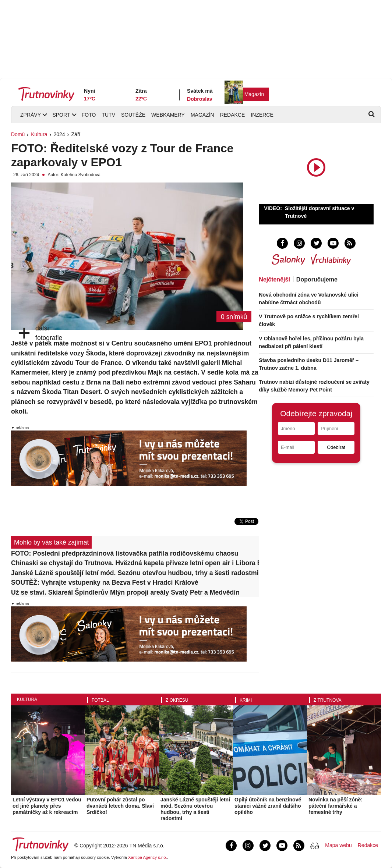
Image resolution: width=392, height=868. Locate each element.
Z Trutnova (328, 700)
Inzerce (262, 115)
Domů (18, 134)
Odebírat (336, 447)
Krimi (246, 700)
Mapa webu (338, 845)
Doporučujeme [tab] (317, 279)
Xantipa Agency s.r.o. (148, 857)
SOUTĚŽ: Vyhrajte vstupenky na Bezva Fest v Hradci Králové (105, 582)
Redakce (233, 115)
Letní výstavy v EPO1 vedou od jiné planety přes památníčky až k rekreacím (47, 806)
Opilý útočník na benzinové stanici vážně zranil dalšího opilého (268, 806)
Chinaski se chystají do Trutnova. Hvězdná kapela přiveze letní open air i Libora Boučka (135, 563)
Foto (89, 115)
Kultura (39, 134)
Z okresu (177, 700)
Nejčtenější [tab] (274, 279)
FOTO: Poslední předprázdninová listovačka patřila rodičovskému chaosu (125, 553)
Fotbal (100, 700)
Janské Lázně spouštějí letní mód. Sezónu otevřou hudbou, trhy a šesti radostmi (135, 573)
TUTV (108, 115)
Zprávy (31, 115)
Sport (61, 115)
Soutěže (133, 115)
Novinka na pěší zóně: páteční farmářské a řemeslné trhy (336, 806)
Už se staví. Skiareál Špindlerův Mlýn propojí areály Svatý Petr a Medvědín (125, 592)
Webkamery (168, 115)
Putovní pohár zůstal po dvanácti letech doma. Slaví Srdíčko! (120, 806)
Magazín (254, 94)
